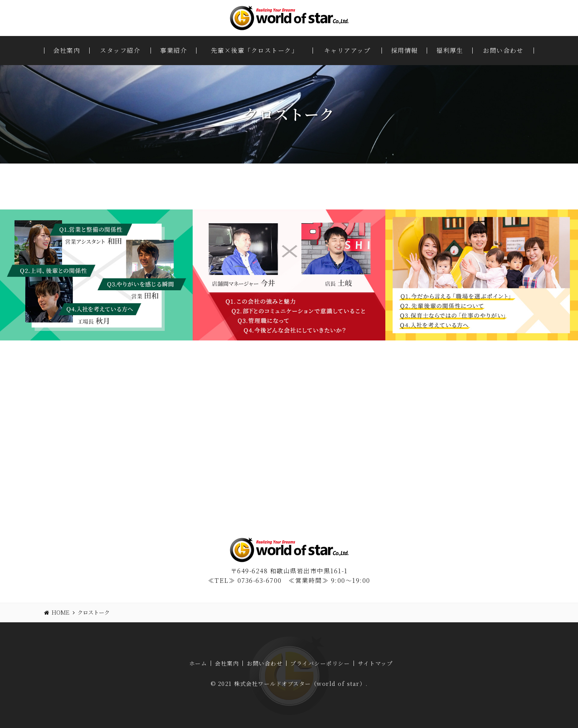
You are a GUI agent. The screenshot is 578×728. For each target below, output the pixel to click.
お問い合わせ (503, 51)
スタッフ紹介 (120, 51)
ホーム (198, 663)
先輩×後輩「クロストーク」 (255, 51)
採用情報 (404, 51)
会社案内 (67, 51)
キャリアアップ (347, 51)
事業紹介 (174, 51)
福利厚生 (450, 51)
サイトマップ (375, 663)
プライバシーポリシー (320, 663)
